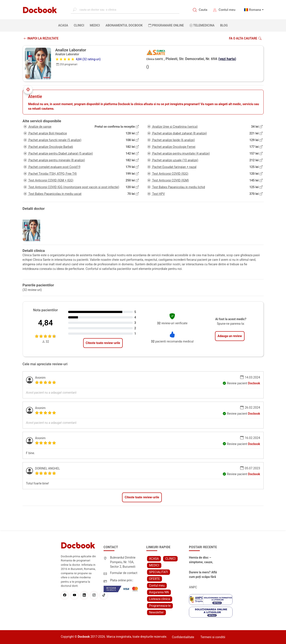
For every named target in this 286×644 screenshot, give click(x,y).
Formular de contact (124, 573)
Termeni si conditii (213, 637)
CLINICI (79, 25)
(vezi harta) (227, 59)
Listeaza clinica (160, 599)
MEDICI (95, 25)
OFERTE (155, 579)
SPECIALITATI (159, 572)
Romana (255, 10)
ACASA (64, 25)
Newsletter (156, 612)
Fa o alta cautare (245, 38)
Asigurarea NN (159, 592)
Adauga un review (230, 336)
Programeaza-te (160, 606)
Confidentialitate (183, 637)
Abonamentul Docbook (124, 25)
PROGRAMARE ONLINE (166, 25)
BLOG (224, 25)
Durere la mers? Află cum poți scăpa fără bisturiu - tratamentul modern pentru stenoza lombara (203, 575)
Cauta (203, 10)
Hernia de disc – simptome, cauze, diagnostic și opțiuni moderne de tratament (204, 560)
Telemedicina (202, 25)
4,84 (45, 323)
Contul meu (227, 10)
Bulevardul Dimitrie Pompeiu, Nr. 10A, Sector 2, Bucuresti (123, 562)
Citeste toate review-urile (103, 343)
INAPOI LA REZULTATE (41, 38)
